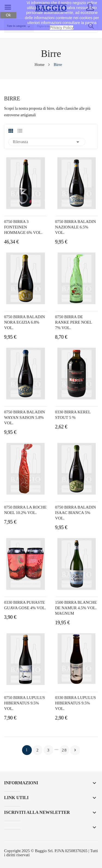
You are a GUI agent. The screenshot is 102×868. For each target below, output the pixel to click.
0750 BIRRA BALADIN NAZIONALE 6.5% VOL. (76, 227)
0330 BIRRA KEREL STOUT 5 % (73, 415)
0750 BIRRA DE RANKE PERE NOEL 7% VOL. (74, 322)
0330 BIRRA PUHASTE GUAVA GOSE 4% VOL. (25, 605)
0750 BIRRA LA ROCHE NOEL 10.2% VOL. (25, 510)
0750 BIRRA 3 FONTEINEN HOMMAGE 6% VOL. (23, 227)
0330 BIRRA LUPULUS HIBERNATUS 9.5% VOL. (76, 703)
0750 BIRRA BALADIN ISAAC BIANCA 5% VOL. (76, 513)
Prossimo (75, 750)
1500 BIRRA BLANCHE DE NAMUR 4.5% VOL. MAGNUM (76, 608)
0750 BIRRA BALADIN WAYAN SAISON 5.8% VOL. (24, 417)
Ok (8, 15)
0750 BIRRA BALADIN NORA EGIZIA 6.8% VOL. (24, 322)
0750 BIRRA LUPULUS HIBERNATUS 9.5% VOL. (24, 703)
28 (64, 750)
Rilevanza (47, 142)
